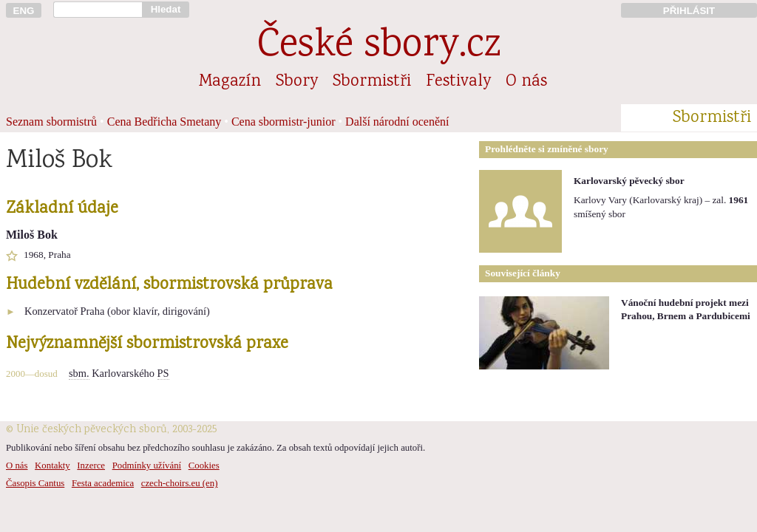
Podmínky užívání (147, 465)
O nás (526, 82)
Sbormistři (372, 82)
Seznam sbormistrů (51, 122)
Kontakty (52, 465)
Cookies (204, 465)
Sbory (297, 82)
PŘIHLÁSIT (689, 11)
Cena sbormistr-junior (284, 122)
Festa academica (103, 483)
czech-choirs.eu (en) (180, 483)
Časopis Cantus (35, 483)
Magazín (230, 82)
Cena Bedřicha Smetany (164, 122)
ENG (24, 11)
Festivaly (458, 82)
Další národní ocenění (397, 122)
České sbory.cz (379, 47)
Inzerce (91, 465)
